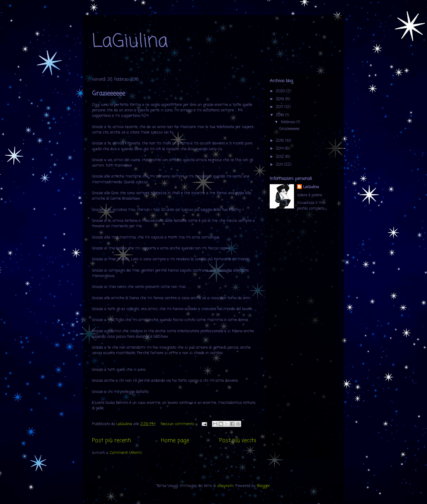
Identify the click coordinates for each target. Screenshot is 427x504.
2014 (280, 149)
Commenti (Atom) (126, 453)
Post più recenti (111, 441)
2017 (280, 107)
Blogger (263, 486)
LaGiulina (130, 42)
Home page (175, 441)
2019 (280, 99)
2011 (280, 165)
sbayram (225, 486)
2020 (281, 91)
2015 (280, 141)
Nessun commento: (178, 424)
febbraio (289, 122)
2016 (280, 115)
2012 (280, 157)
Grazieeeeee (109, 94)
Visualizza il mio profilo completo (311, 206)
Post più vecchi (238, 441)
